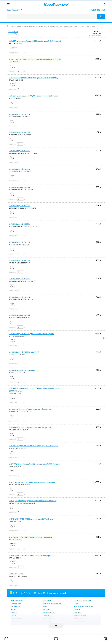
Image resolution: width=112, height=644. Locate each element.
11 (39, 593)
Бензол (45, 607)
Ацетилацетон (16, 607)
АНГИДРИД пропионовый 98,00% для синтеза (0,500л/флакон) (35, 464)
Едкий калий (47, 625)
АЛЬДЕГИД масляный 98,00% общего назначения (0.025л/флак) (35, 59)
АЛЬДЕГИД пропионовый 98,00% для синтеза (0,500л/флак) (34, 78)
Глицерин (77, 613)
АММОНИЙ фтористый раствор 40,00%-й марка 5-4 (30, 409)
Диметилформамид (49, 619)
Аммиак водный (16, 604)
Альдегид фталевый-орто (82, 601)
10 (35, 593)
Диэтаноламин (47, 622)
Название (13, 32)
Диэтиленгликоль (80, 622)
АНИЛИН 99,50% (16, 574)
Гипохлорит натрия (49, 613)
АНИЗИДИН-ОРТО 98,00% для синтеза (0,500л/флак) (31, 537)
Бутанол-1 (14, 610)
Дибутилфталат (48, 616)
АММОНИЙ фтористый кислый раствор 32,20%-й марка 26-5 (34, 446)
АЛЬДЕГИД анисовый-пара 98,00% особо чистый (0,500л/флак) (35, 41)
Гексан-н (77, 610)
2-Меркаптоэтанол (17, 601)
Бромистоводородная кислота (84, 607)
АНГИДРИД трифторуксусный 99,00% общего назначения (33, 482)
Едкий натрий (78, 625)
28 (44, 593)
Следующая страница (56, 593)
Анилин (77, 604)
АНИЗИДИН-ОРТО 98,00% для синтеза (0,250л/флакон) (32, 519)
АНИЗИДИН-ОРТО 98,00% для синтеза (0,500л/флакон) (32, 556)
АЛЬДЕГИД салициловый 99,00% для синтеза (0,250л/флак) (34, 96)
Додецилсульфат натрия (19, 625)
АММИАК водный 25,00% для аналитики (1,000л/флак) (31, 334)
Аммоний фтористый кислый (52, 604)
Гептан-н (14, 613)
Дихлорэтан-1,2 (16, 622)
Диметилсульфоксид (18, 619)
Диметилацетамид (80, 616)
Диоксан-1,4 (78, 619)
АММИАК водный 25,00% (19, 114)
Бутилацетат (47, 610)
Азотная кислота (48, 601)
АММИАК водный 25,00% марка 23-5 (24, 352)
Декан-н (14, 616)
